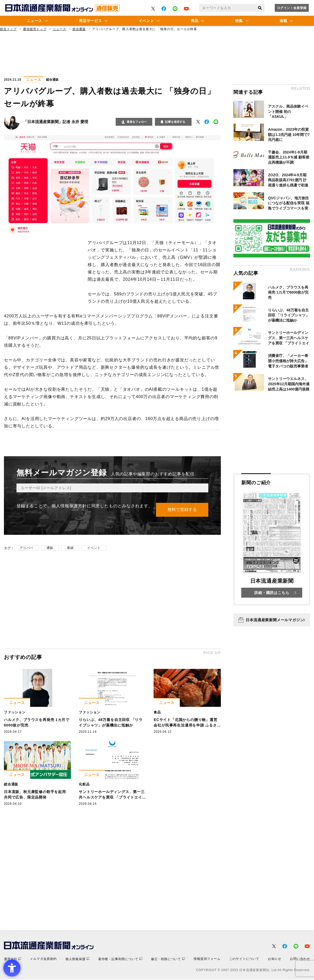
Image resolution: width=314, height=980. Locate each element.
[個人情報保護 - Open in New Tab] (77, 959)
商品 (195, 21)
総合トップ (8, 29)
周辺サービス (90, 21)
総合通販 (79, 29)
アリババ (26, 548)
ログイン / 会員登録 (292, 8)
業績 (70, 548)
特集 (239, 21)
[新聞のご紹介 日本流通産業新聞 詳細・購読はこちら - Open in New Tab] (272, 539)
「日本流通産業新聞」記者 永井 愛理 (56, 122)
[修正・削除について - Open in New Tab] (168, 959)
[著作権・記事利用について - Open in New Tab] (120, 959)
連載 (283, 21)
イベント (146, 21)
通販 (50, 548)
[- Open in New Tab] (153, 9)
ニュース (34, 21)
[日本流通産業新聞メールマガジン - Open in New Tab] (272, 620)
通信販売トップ (35, 29)
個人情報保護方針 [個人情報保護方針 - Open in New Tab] (69, 506)
